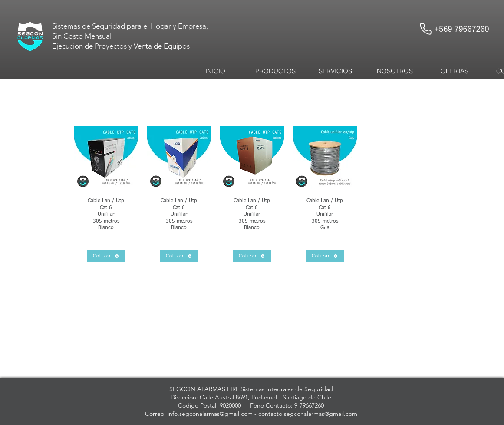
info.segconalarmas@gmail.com (210, 414)
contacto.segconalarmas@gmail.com (308, 414)
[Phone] (426, 29)
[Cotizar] (106, 256)
